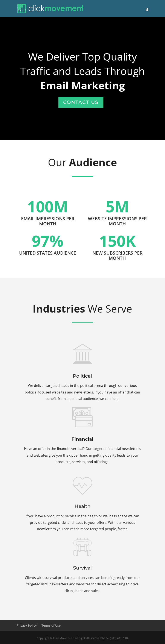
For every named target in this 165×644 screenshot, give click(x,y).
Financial (83, 442)
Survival (82, 571)
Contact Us (81, 102)
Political (82, 378)
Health (83, 509)
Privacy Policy (27, 625)
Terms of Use (51, 625)
